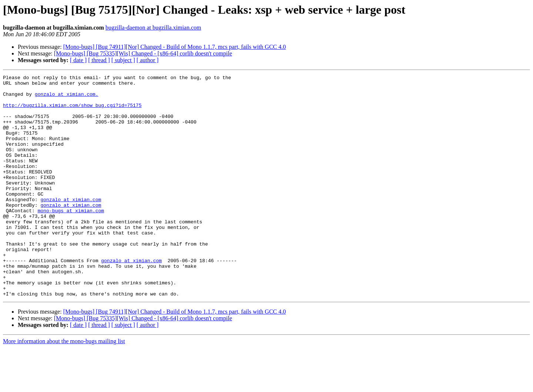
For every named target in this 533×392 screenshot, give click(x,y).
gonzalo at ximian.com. (67, 98)
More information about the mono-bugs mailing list (64, 386)
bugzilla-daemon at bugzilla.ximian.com (153, 28)
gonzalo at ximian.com (71, 225)
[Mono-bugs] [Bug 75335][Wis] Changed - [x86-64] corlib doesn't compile (143, 53)
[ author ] (148, 60)
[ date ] (78, 60)
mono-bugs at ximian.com (71, 238)
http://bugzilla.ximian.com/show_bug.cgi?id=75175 (72, 112)
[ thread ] (99, 60)
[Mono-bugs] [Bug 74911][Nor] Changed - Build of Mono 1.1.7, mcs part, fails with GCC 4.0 (175, 47)
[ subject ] (123, 60)
